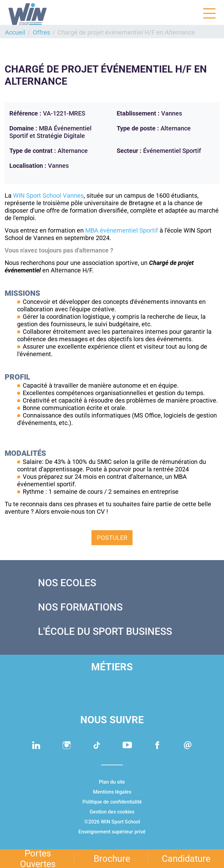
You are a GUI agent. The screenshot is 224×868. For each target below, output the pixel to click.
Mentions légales (112, 792)
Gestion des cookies (112, 812)
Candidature (186, 859)
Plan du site (112, 782)
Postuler (112, 538)
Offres (41, 32)
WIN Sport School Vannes (48, 196)
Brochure (112, 859)
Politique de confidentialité (112, 802)
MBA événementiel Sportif (122, 230)
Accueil (15, 32)
